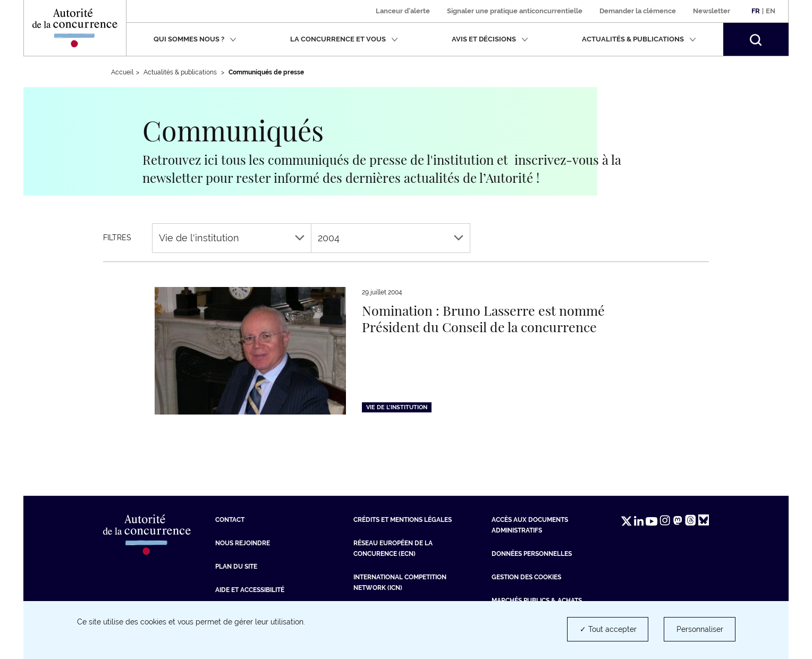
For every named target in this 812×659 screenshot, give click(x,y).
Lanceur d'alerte (403, 11)
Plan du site (236, 567)
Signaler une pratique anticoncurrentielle (515, 11)
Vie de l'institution (232, 238)
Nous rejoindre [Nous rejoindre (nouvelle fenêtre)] (243, 543)
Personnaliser (700, 629)
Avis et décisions (490, 39)
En (771, 11)
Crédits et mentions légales (403, 520)
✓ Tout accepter (608, 629)
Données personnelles (532, 554)
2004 (391, 238)
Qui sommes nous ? (195, 39)
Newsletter (712, 11)
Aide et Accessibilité (250, 590)
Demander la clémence (638, 11)
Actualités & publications (639, 39)
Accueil (122, 72)
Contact (230, 520)
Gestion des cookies (526, 577)
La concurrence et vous (344, 39)
